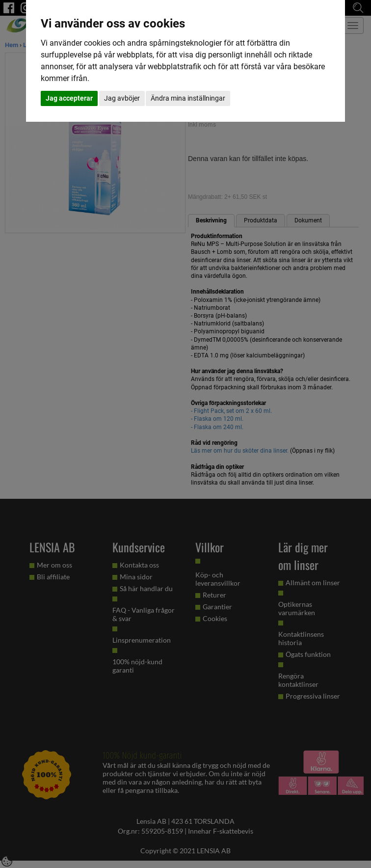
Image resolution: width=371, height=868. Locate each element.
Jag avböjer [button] (122, 98)
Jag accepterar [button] (69, 98)
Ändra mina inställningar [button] (188, 98)
